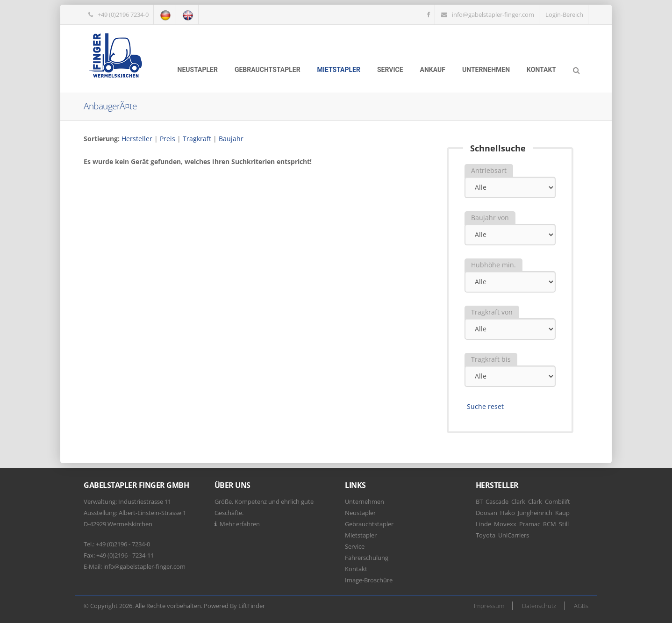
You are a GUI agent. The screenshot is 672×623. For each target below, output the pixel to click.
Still (564, 524)
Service (390, 70)
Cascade (497, 501)
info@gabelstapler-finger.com (493, 14)
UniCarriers (514, 535)
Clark (518, 501)
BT (479, 501)
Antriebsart (489, 170)
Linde (483, 524)
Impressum (489, 606)
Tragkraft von (492, 312)
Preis (168, 139)
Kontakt (541, 70)
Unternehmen (486, 70)
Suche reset (485, 406)
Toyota (486, 535)
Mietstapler (339, 70)
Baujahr (231, 139)
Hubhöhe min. (493, 265)
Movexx (505, 524)
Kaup (562, 513)
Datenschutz (539, 606)
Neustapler (198, 70)
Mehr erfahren (240, 524)
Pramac (530, 524)
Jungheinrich (535, 513)
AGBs (581, 606)
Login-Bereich (564, 14)
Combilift (558, 501)
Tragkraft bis (491, 359)
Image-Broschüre (369, 580)
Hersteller (137, 139)
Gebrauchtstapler (268, 70)
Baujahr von (490, 218)
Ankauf (433, 70)
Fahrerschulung (367, 558)
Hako (508, 513)
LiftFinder (252, 606)
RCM (550, 524)
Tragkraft (197, 139)
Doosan (486, 513)
